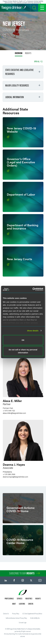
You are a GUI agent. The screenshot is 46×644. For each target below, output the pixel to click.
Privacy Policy (16, 614)
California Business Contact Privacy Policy (16, 618)
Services (20, 599)
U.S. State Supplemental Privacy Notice (32, 614)
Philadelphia (7, 472)
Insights (38, 599)
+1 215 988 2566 (9, 474)
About (14, 604)
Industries (29, 599)
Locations (22, 604)
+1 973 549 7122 (9, 411)
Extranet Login (23, 623)
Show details (33, 331)
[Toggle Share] (4, 35)
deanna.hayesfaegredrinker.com (15, 477)
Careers (31, 604)
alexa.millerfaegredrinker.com (14, 413)
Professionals (9, 599)
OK (23, 340)
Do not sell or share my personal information (23, 351)
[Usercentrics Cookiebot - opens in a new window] (33, 289)
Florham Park (8, 408)
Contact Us (6, 614)
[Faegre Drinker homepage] (14, 8)
